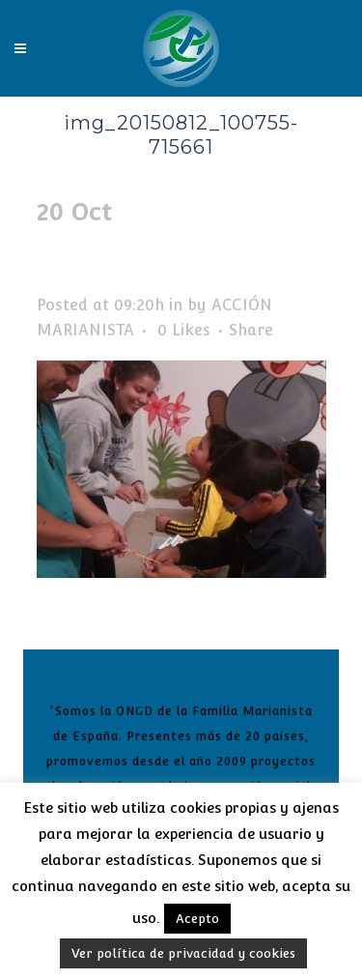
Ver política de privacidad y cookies (183, 953)
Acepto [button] (197, 919)
